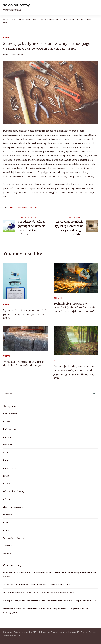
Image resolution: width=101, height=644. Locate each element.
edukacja (8, 445)
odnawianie (22, 207)
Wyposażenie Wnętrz (14, 538)
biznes (7, 421)
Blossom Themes (88, 632)
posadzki (33, 207)
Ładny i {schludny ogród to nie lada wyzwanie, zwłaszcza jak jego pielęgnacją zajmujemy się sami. (74, 372)
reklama (7, 483)
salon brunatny (16, 5)
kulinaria (8, 460)
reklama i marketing (14, 491)
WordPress (19, 636)
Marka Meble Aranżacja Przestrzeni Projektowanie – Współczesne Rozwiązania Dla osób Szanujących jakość (46, 611)
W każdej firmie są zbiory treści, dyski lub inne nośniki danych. (24, 364)
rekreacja (8, 499)
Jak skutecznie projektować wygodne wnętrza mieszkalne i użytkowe (36, 584)
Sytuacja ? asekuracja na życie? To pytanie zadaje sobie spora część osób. (25, 314)
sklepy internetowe (13, 507)
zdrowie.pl (9, 553)
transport (8, 515)
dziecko (7, 437)
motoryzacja (9, 468)
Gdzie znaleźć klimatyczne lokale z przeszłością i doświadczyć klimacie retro (40, 593)
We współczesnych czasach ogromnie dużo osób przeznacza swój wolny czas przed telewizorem (50, 601)
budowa (12, 207)
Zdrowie (7, 546)
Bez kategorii (10, 414)
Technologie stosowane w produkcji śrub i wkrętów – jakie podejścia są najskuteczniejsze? (75, 307)
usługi (7, 37)
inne (5, 452)
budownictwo (10, 429)
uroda (6, 522)
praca (6, 476)
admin (6, 54)
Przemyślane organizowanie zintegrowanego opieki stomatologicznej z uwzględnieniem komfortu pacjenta (50, 574)
